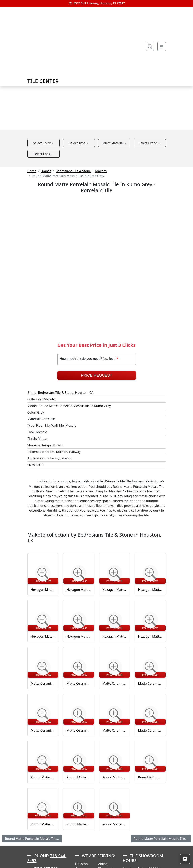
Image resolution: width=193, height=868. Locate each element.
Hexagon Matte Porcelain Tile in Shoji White (79, 636)
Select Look (42, 154)
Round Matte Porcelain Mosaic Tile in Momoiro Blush (150, 777)
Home (32, 171)
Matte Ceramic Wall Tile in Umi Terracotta (150, 730)
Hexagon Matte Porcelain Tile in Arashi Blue (43, 590)
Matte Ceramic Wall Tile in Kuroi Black (114, 683)
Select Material (113, 143)
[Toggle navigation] (162, 46)
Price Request (96, 375)
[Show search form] (150, 46)
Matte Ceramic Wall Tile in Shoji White (79, 730)
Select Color (42, 143)
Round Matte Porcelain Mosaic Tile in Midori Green (114, 777)
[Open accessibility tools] (185, 859)
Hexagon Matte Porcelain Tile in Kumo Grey (79, 590)
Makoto (101, 171)
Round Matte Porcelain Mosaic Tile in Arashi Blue (43, 777)
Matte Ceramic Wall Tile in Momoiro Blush (43, 730)
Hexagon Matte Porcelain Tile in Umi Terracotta (150, 636)
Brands (46, 171)
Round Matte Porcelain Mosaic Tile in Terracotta (114, 824)
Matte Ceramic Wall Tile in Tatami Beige (114, 730)
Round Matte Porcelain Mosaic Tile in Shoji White (43, 824)
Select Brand (148, 143)
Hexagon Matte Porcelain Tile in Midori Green (150, 590)
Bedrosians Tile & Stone (73, 171)
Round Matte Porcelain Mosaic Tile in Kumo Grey (75, 406)
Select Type (78, 143)
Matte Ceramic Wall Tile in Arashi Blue (43, 683)
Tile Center (55, 46)
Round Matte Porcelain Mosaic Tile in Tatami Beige (79, 824)
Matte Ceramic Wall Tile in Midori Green (150, 683)
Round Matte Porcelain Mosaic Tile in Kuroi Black (79, 777)
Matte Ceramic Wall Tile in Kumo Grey (79, 683)
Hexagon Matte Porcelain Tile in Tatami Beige (114, 636)
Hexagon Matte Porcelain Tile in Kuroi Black (114, 590)
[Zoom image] (43, 573)
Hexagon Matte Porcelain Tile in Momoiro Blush (43, 636)
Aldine (103, 864)
